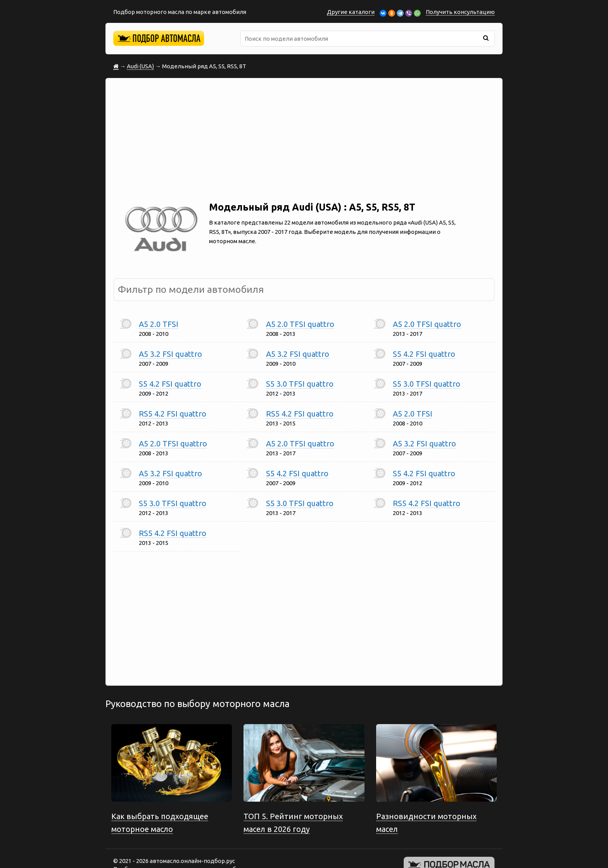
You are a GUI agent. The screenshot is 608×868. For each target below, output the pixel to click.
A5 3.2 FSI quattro (170, 354)
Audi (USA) (140, 66)
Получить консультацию (460, 12)
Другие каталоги (351, 12)
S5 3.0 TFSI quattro (300, 384)
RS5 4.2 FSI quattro (173, 414)
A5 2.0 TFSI (159, 324)
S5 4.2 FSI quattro (424, 354)
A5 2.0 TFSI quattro (300, 324)
